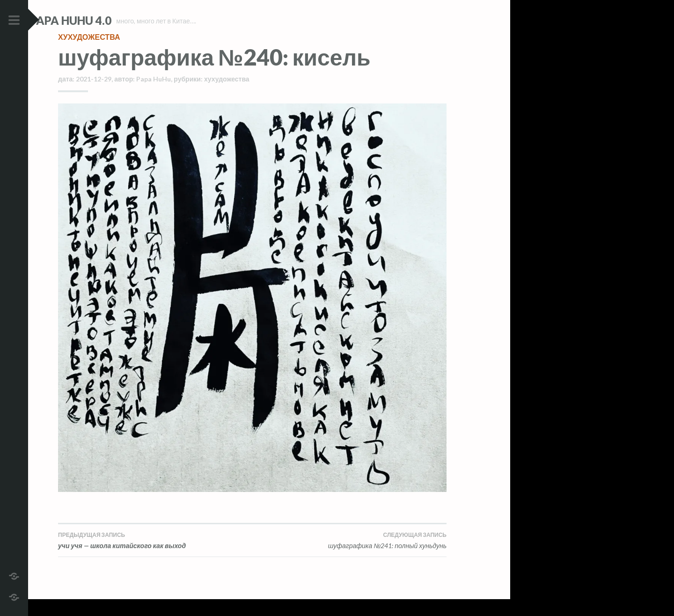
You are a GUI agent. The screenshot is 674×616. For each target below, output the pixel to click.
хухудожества (89, 54)
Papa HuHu (154, 96)
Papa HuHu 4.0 (99, 20)
